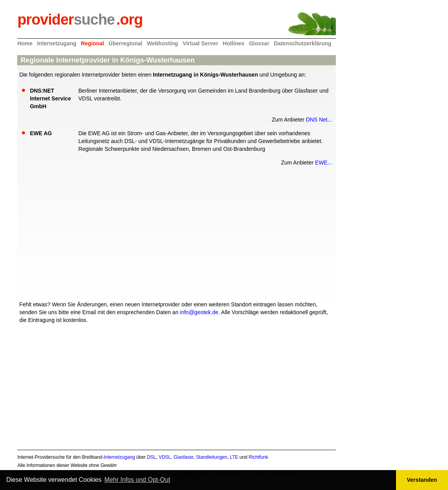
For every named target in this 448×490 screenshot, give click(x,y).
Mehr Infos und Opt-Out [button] (137, 480)
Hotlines (234, 43)
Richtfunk (258, 457)
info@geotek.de (199, 312)
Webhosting (163, 43)
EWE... (324, 163)
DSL (151, 457)
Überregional (125, 43)
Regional (92, 43)
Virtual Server (200, 43)
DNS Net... (319, 120)
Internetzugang (57, 43)
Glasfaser (184, 457)
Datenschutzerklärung (303, 43)
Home (25, 43)
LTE (234, 457)
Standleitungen (211, 457)
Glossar (259, 43)
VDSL (165, 457)
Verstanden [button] (422, 480)
